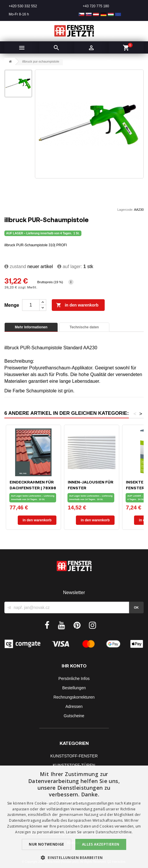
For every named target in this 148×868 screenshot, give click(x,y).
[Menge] (31, 305)
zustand (15, 266)
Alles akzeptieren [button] (101, 844)
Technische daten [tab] (84, 327)
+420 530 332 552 (23, 6)
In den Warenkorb (77, 305)
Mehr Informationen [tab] (31, 327)
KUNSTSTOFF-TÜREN (74, 765)
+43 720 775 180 (96, 6)
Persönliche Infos (74, 679)
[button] (74, 858)
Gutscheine (74, 716)
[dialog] (74, 817)
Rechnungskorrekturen (74, 697)
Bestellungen (74, 688)
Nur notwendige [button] (47, 844)
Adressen (74, 706)
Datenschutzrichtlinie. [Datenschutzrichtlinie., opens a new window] (114, 832)
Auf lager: (70, 266)
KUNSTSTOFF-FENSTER (74, 756)
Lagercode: (125, 210)
